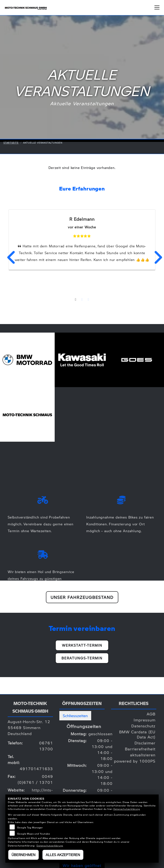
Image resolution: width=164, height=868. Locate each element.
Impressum (145, 720)
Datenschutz (143, 726)
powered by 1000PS (135, 761)
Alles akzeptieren (63, 855)
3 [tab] (88, 300)
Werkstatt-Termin (82, 645)
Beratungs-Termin (82, 658)
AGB (151, 714)
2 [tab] (82, 300)
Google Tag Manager (30, 827)
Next (155, 257)
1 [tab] (76, 300)
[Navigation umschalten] (157, 7)
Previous (9, 257)
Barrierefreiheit (140, 749)
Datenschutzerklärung (127, 809)
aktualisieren (143, 755)
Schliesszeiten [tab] (75, 716)
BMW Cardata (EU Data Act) (137, 734)
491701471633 (36, 769)
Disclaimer (145, 743)
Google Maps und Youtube (34, 834)
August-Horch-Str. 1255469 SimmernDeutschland (29, 727)
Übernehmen (23, 855)
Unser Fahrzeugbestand (82, 597)
